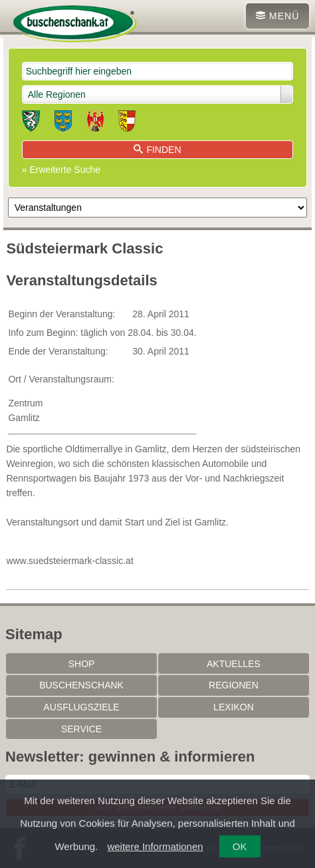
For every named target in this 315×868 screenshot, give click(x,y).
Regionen (234, 685)
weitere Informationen (155, 846)
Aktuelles (234, 664)
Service (81, 729)
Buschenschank (81, 685)
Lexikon (234, 707)
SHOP (82, 664)
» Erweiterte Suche (61, 170)
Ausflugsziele (81, 707)
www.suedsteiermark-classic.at (69, 561)
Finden (157, 150)
